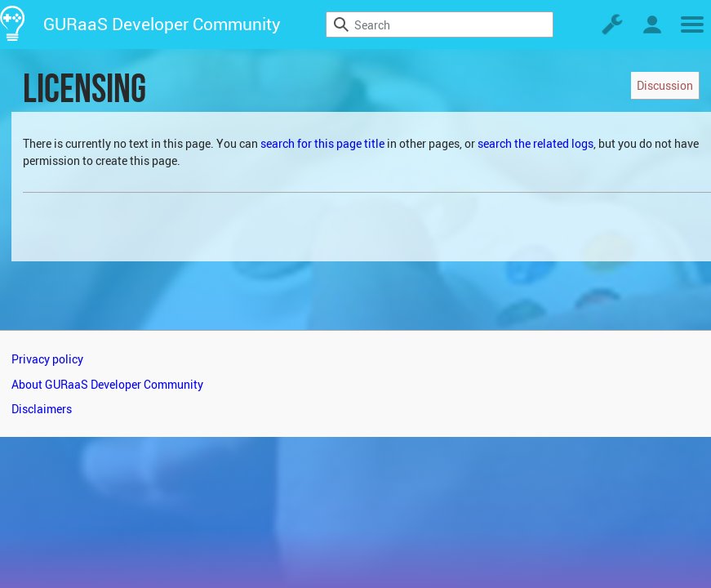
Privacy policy (47, 359)
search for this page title (322, 143)
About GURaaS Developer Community (107, 384)
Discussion (665, 85)
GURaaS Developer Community (162, 24)
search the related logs (535, 143)
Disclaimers (42, 409)
